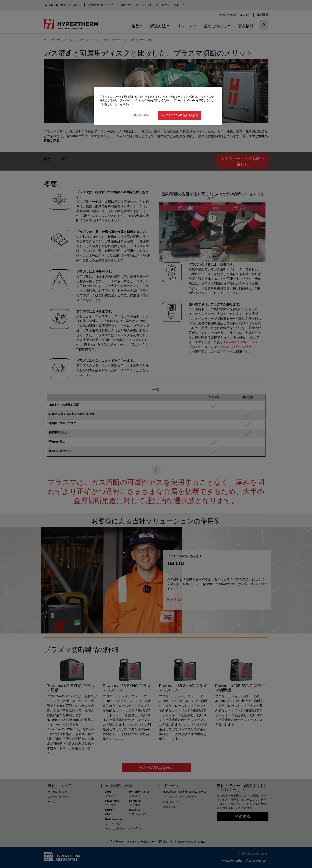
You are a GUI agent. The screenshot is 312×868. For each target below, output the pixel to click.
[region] (158, 106)
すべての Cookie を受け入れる (179, 115)
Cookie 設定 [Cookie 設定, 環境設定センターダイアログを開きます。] (142, 115)
